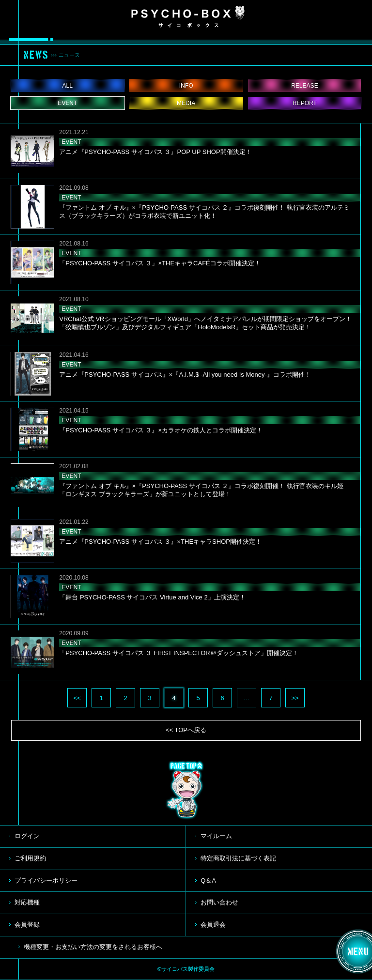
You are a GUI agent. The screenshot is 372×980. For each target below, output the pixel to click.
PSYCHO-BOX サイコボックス (188, 17)
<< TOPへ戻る (186, 730)
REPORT (305, 103)
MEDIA (186, 103)
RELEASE (305, 86)
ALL (68, 86)
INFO (186, 86)
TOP (186, 790)
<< (77, 698)
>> (295, 698)
